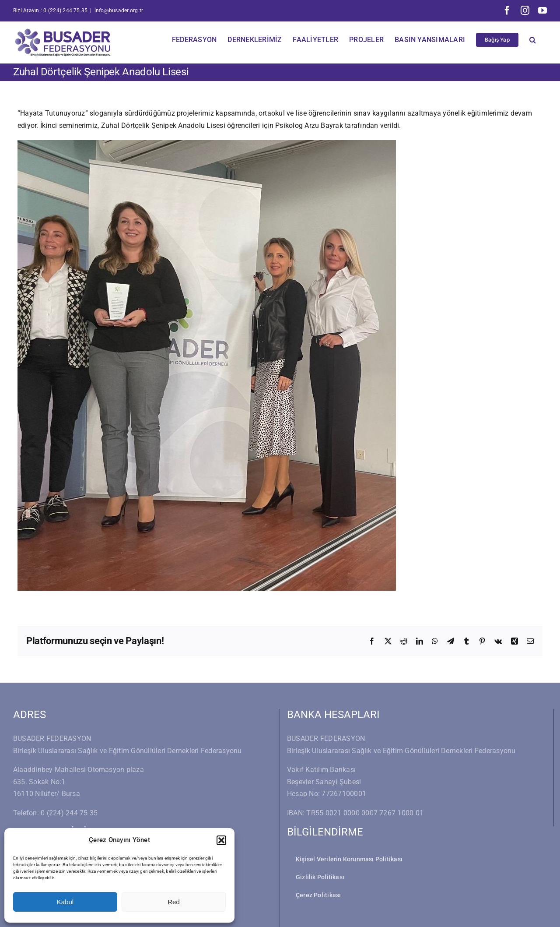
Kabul (65, 902)
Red (174, 902)
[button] (221, 840)
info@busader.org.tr (119, 11)
